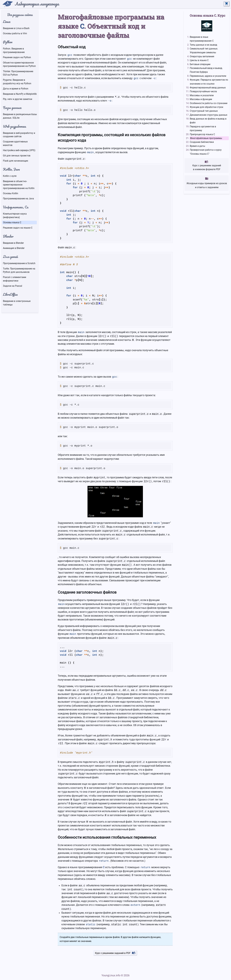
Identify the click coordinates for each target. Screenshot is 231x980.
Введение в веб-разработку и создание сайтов (19, 135)
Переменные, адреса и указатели (208, 76)
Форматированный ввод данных (208, 88)
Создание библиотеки (202, 142)
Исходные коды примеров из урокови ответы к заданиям (207, 183)
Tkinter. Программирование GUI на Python (18, 73)
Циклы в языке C (199, 60)
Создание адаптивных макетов (15, 143)
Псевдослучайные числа (203, 91)
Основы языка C (12, 222)
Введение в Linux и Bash (16, 28)
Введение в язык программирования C (202, 39)
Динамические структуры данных (209, 115)
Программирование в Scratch (19, 263)
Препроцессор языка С (202, 134)
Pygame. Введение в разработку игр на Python (17, 82)
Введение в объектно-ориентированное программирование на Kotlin (19, 185)
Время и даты (197, 146)
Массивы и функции (201, 99)
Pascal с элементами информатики (15, 279)
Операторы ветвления (202, 56)
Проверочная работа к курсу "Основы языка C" (206, 152)
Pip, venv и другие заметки (18, 99)
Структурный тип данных (204, 111)
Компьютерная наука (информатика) (15, 215)
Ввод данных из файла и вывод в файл (208, 121)
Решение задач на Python (17, 57)
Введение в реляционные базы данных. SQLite (20, 116)
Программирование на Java (18, 199)
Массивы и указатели (202, 95)
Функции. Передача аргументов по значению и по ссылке (209, 82)
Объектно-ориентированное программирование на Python (19, 64)
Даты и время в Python (16, 89)
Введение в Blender (13, 243)
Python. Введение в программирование (14, 50)
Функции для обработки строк (207, 107)
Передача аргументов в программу (203, 128)
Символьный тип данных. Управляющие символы (204, 51)
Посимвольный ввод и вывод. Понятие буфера (206, 70)
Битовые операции (200, 64)
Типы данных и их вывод (203, 45)
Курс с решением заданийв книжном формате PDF (207, 165)
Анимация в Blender (14, 248)
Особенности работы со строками (209, 103)
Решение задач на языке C (18, 228)
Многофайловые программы (206, 138)
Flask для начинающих (16, 161)
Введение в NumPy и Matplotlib (20, 94)
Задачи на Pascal (13, 286)
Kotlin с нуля (10, 176)
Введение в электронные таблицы (17, 303)
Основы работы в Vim (15, 33)
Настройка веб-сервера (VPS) (19, 150)
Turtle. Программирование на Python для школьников (19, 270)
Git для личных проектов (17, 156)
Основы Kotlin (11, 193)
